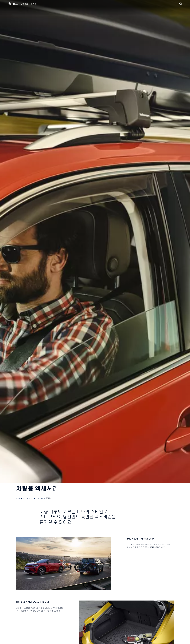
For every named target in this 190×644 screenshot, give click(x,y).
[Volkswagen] (9, 5)
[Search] (181, 4)
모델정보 (24, 4)
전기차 (33, 4)
